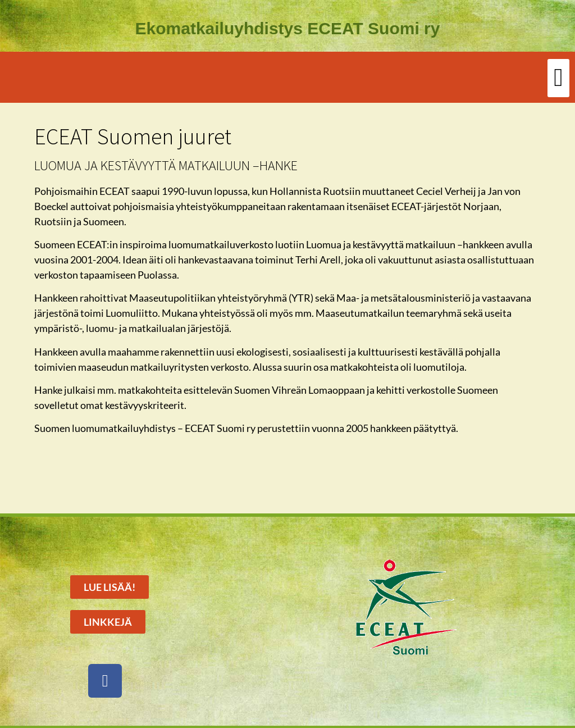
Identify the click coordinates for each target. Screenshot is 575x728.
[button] (558, 78)
